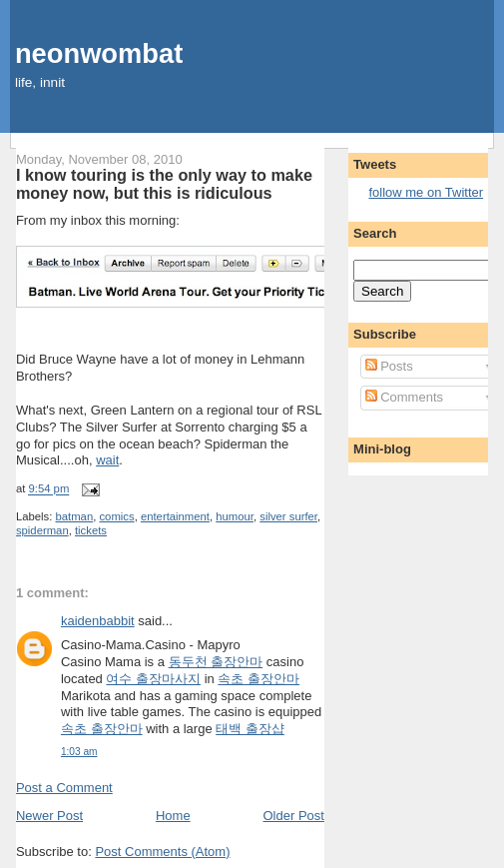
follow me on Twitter (426, 192)
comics (116, 516)
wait (107, 460)
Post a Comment (64, 788)
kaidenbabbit (98, 621)
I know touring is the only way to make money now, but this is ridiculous (164, 184)
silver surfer (288, 516)
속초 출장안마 (258, 679)
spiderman (42, 530)
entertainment (175, 516)
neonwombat (99, 53)
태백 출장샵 (250, 729)
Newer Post (49, 816)
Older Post (294, 816)
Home (173, 816)
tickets (91, 530)
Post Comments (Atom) (162, 852)
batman (75, 516)
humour (235, 516)
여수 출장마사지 (153, 679)
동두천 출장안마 (216, 662)
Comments (404, 397)
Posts (389, 366)
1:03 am (79, 752)
